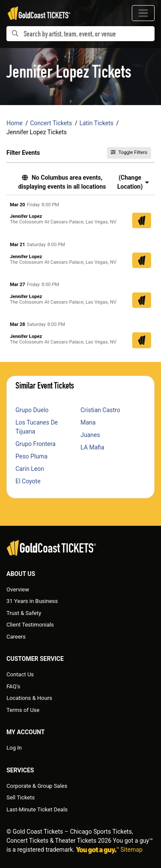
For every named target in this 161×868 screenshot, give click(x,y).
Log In (14, 748)
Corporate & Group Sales (37, 786)
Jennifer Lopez (26, 216)
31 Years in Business (32, 601)
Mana (88, 422)
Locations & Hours (29, 698)
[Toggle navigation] (143, 13)
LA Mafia (93, 447)
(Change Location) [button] (133, 182)
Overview (18, 589)
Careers (16, 637)
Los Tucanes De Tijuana (37, 427)
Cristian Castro (100, 410)
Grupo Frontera (35, 444)
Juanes (90, 435)
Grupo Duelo (32, 410)
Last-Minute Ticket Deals (37, 809)
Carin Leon (30, 469)
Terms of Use (23, 710)
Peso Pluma (32, 456)
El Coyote (28, 481)
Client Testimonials (30, 625)
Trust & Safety (24, 613)
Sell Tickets (21, 797)
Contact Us (20, 674)
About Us (21, 574)
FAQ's (13, 686)
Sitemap (132, 850)
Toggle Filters (129, 152)
